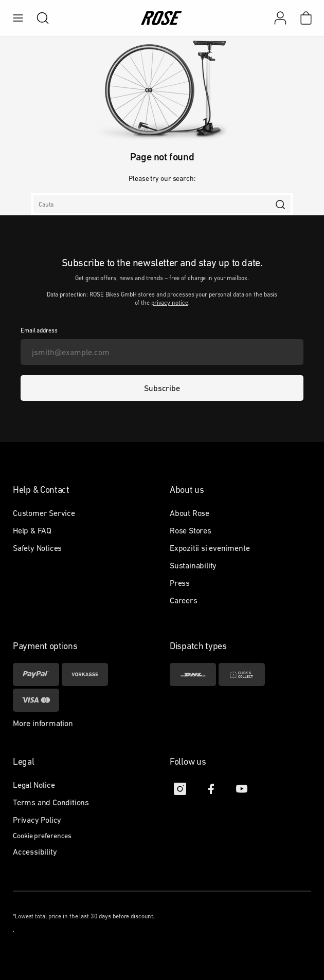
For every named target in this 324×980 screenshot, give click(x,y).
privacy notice (170, 303)
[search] (38, 18)
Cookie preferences (42, 836)
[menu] (18, 18)
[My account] (280, 18)
